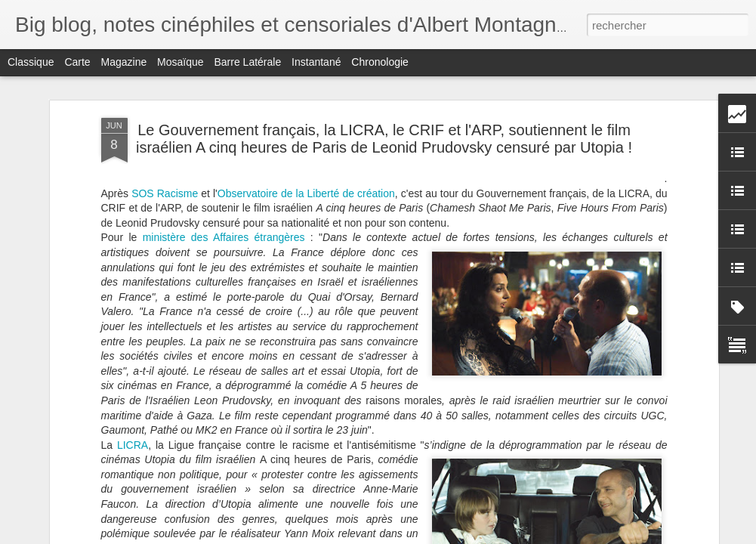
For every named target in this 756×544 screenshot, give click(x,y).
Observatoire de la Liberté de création (306, 187)
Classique (31, 62)
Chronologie (380, 62)
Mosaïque (180, 62)
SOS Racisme (165, 187)
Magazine (124, 62)
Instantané (316, 62)
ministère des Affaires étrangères (224, 231)
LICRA (133, 438)
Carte (77, 62)
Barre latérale (247, 62)
